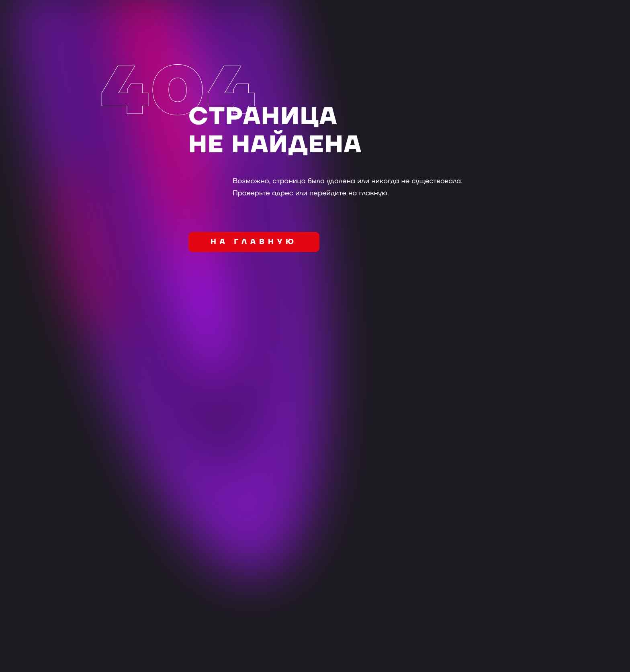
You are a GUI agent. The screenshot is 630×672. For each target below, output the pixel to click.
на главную (254, 242)
